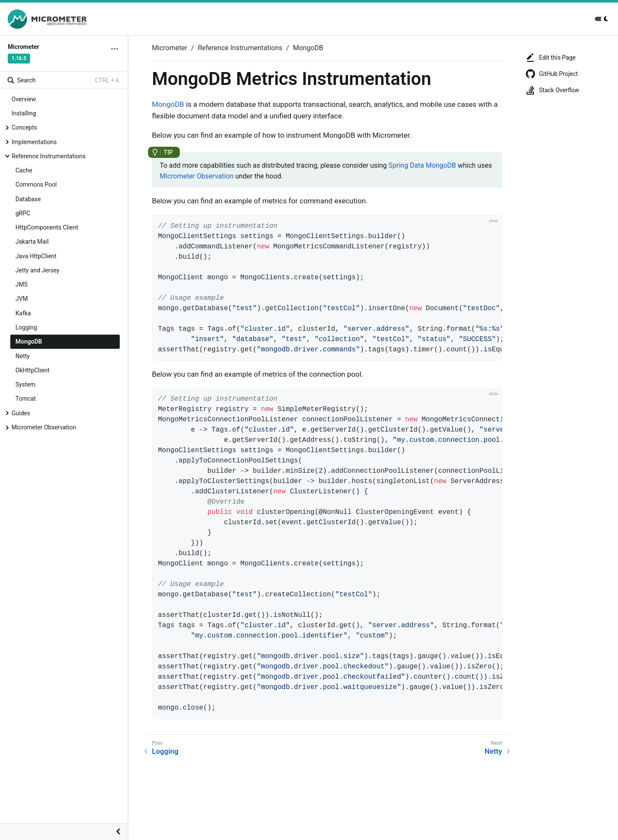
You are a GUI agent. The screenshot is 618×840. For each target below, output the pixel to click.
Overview (24, 99)
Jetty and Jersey (37, 270)
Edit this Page (550, 57)
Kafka (23, 313)
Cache (24, 170)
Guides (21, 413)
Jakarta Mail (32, 242)
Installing (24, 113)
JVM (22, 299)
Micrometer (170, 48)
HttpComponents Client (47, 227)
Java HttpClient (36, 256)
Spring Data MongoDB (422, 165)
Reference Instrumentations (49, 156)
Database (28, 199)
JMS (21, 284)
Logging (26, 327)
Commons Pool (36, 184)
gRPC (23, 213)
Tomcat (26, 399)
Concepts (24, 127)
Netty (23, 356)
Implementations (34, 142)
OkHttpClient (32, 370)
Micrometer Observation (44, 427)
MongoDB (29, 341)
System (25, 384)
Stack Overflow (552, 90)
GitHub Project (552, 74)
